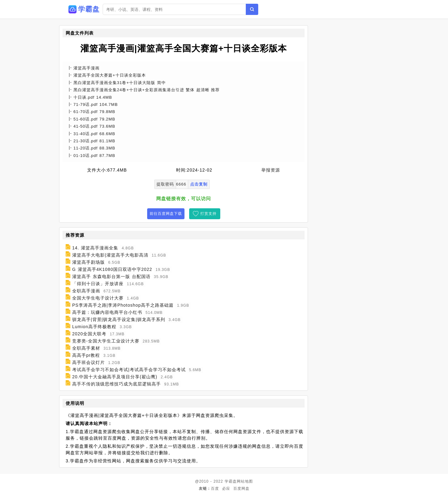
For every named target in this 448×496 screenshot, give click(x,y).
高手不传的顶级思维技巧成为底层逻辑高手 (117, 384)
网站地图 (245, 481)
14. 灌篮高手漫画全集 (95, 248)
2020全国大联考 (89, 334)
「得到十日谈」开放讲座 (98, 284)
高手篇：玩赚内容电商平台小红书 (107, 312)
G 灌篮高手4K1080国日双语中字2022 (112, 269)
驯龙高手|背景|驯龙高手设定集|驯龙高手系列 (119, 319)
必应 (226, 489)
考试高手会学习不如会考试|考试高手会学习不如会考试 (129, 370)
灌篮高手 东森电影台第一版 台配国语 (111, 276)
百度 (215, 489)
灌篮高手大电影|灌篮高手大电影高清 (110, 255)
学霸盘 (231, 481)
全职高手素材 (86, 348)
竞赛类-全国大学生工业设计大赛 (106, 341)
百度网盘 (241, 489)
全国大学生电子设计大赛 (98, 298)
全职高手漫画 (86, 291)
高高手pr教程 (86, 355)
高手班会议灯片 (89, 362)
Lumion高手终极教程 (94, 327)
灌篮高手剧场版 (89, 262)
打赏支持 (208, 214)
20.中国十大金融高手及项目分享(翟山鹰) (115, 377)
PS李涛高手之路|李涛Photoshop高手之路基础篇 (123, 305)
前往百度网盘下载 (166, 214)
